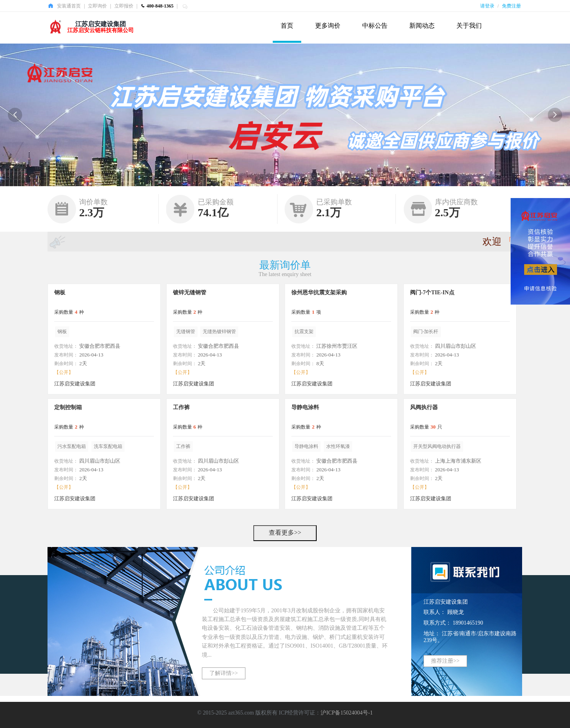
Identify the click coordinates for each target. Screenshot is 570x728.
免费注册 (511, 6)
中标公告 (375, 26)
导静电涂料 (305, 407)
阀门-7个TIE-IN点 (432, 293)
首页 (287, 26)
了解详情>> (224, 673)
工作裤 (181, 407)
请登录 (487, 6)
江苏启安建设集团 (101, 24)
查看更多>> (285, 533)
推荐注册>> (445, 661)
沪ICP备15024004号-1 (347, 713)
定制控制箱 (68, 407)
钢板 (60, 293)
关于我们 (469, 26)
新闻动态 (422, 26)
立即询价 (97, 6)
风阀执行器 (424, 407)
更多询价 (328, 26)
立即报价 (124, 6)
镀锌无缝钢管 (190, 293)
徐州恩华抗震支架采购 (319, 293)
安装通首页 (69, 6)
